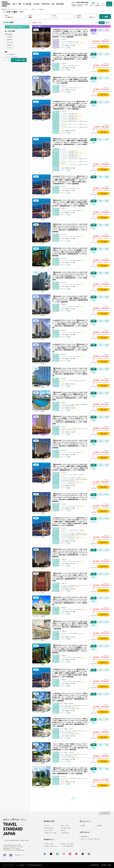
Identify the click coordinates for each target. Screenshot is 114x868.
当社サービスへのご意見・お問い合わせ (90, 839)
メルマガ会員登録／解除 (67, 846)
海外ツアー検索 (65, 826)
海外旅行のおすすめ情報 (51, 833)
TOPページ (47, 826)
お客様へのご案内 (49, 844)
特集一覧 (63, 831)
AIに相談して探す (49, 828)
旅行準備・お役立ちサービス (52, 846)
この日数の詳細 (103, 47)
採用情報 (99, 826)
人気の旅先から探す (66, 828)
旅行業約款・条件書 (106, 865)
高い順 (108, 23)
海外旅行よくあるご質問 (67, 844)
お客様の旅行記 (65, 833)
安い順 (102, 23)
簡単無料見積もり (85, 837)
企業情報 (83, 826)
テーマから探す (48, 831)
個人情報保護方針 (95, 865)
